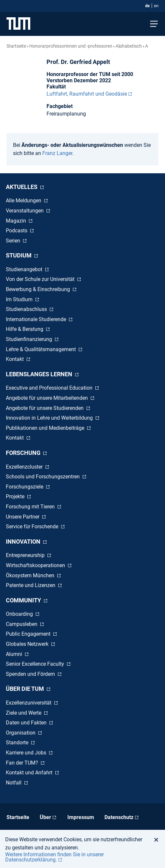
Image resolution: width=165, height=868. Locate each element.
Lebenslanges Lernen (40, 374)
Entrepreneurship (26, 555)
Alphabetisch (129, 46)
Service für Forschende (33, 527)
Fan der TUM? (23, 763)
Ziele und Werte (24, 713)
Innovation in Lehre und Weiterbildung (50, 418)
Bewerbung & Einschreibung (39, 289)
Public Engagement (29, 634)
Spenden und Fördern (31, 674)
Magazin (17, 221)
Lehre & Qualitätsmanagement (41, 349)
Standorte (18, 743)
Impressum (81, 817)
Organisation (21, 733)
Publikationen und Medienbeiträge (46, 428)
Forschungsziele (25, 487)
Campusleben (22, 624)
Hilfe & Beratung (25, 329)
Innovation (24, 542)
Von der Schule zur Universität (41, 279)
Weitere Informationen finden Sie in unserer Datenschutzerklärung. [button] (55, 857)
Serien (14, 241)
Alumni (15, 654)
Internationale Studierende (37, 319)
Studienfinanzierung (30, 339)
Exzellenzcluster (25, 467)
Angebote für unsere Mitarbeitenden (48, 398)
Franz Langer (57, 153)
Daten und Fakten (27, 723)
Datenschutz (119, 817)
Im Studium (20, 299)
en (156, 6)
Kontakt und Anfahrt (30, 773)
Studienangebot (25, 269)
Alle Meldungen (24, 201)
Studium (19, 255)
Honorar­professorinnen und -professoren (71, 46)
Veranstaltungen (25, 211)
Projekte (16, 496)
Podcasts (17, 231)
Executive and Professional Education (50, 388)
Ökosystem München (31, 575)
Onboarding (20, 614)
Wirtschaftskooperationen (36, 565)
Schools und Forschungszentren (43, 477)
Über (45, 817)
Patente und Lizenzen (31, 585)
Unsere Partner (23, 517)
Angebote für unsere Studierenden (45, 408)
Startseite (16, 46)
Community (24, 600)
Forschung (24, 453)
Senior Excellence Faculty (36, 664)
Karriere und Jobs (27, 753)
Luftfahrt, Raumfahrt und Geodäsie (87, 94)
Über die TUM (26, 689)
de (147, 6)
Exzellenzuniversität (29, 703)
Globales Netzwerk (28, 644)
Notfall (14, 783)
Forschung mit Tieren (31, 507)
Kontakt (15, 359)
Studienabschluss (27, 309)
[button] (158, 840)
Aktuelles (22, 187)
